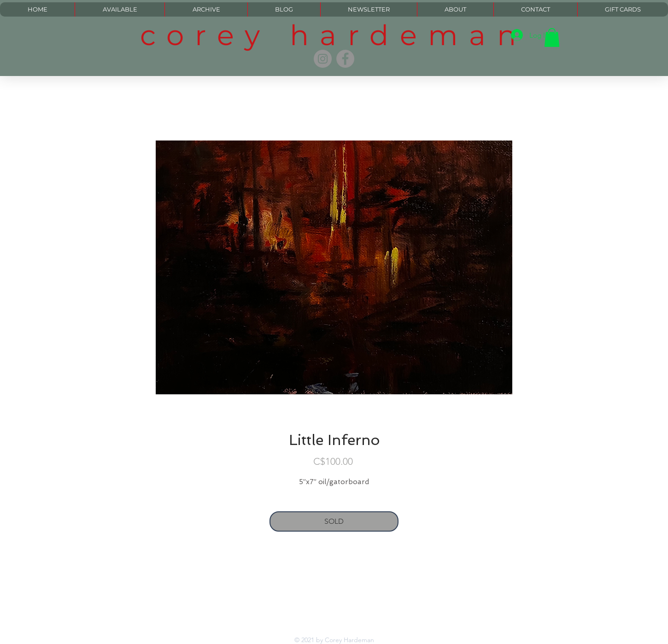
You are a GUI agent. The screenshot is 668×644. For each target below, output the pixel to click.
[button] (552, 38)
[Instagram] (323, 59)
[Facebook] (345, 59)
